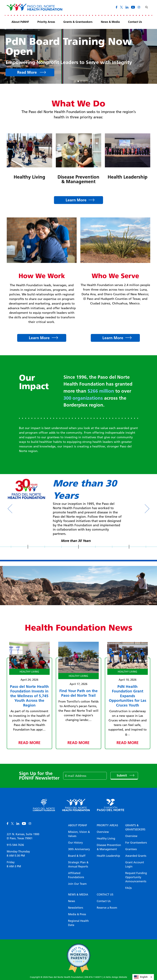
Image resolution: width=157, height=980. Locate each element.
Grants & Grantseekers (78, 22)
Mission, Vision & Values (79, 834)
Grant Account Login (135, 864)
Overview (103, 832)
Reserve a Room (107, 908)
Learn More (76, 200)
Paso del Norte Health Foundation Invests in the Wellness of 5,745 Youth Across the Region (29, 696)
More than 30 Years (79, 541)
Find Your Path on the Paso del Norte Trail (78, 693)
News (72, 901)
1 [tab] (75, 81)
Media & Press (77, 914)
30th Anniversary (79, 849)
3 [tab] (81, 81)
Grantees (131, 849)
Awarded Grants (136, 856)
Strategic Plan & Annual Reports (78, 864)
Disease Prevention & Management (78, 179)
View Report (29, 67)
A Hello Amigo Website (115, 977)
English (141, 977)
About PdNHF (20, 22)
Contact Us (135, 22)
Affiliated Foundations (76, 875)
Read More (29, 743)
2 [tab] (78, 81)
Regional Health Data (78, 923)
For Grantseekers (136, 843)
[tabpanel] (78, 56)
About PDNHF (78, 825)
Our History (75, 843)
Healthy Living (29, 177)
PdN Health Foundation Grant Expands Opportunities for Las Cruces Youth (128, 696)
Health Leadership (128, 177)
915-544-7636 (15, 845)
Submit (122, 776)
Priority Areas (46, 22)
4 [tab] (84, 81)
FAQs (128, 888)
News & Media (110, 22)
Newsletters (76, 908)
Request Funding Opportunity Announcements (136, 877)
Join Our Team (77, 884)
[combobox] (143, 977)
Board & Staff (77, 856)
